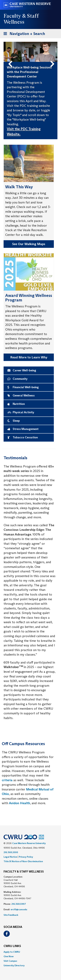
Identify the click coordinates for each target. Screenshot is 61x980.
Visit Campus (10, 961)
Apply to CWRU (12, 952)
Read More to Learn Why (29, 357)
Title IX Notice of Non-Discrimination (23, 861)
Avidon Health (20, 803)
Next (53, 59)
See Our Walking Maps (29, 244)
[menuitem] (30, 952)
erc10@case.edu (19, 909)
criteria (7, 780)
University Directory (14, 965)
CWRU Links (12, 946)
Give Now (9, 956)
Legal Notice (10, 857)
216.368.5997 (19, 904)
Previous (11, 59)
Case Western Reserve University (29, 843)
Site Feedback (11, 915)
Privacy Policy (26, 857)
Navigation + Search (23, 33)
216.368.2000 (11, 852)
